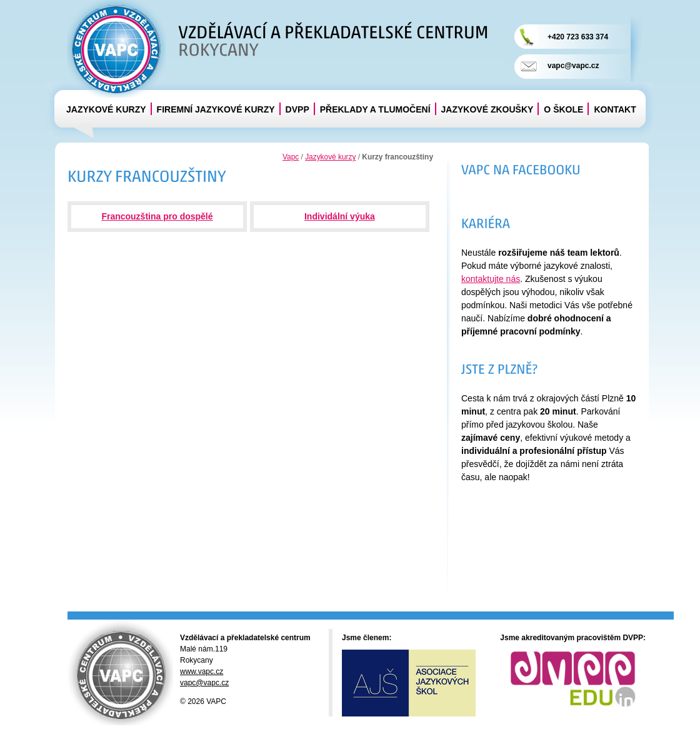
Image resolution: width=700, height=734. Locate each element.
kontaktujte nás (491, 279)
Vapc (291, 157)
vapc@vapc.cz (573, 66)
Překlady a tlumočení (375, 109)
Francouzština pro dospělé (157, 216)
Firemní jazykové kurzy (216, 109)
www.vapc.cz (202, 671)
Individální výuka (340, 216)
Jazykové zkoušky (487, 109)
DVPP (297, 109)
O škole (563, 109)
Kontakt (615, 109)
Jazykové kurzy (106, 109)
